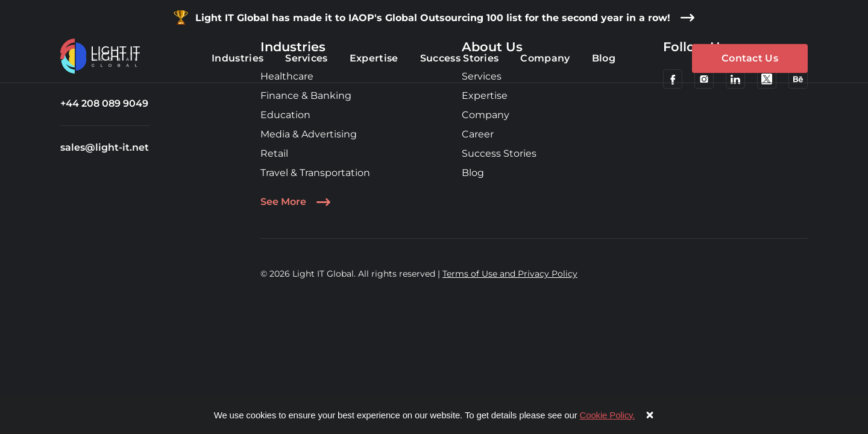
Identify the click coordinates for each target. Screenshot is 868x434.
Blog (473, 173)
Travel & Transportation (315, 173)
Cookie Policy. (608, 415)
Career (478, 134)
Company (486, 115)
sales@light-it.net (105, 147)
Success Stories (499, 153)
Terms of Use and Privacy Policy (510, 274)
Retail (274, 153)
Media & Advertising (309, 134)
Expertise (485, 96)
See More (295, 202)
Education (285, 115)
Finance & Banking (306, 96)
